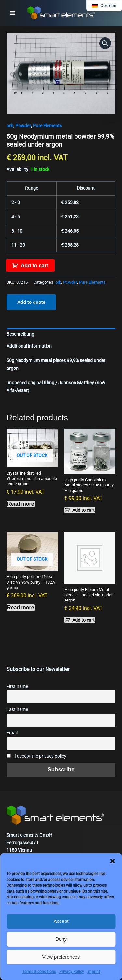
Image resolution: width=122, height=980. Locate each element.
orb (10, 126)
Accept (61, 921)
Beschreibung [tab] (20, 334)
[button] (112, 861)
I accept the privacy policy (36, 756)
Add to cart (34, 266)
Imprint (94, 972)
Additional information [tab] (29, 346)
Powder (23, 126)
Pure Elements (47, 126)
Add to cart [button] (83, 510)
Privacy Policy (72, 972)
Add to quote (31, 302)
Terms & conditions (39, 972)
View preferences (61, 957)
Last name (17, 709)
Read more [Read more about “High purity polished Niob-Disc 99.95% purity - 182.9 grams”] (21, 607)
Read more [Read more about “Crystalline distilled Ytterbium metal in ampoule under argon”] (21, 504)
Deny (61, 939)
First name (17, 686)
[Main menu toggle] (13, 13)
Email (12, 733)
